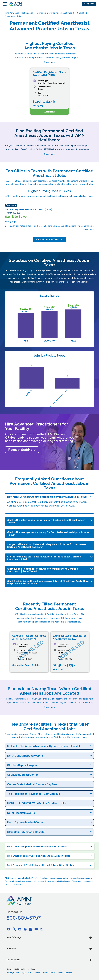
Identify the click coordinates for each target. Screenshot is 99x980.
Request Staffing (20, 450)
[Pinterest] (25, 929)
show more (89, 229)
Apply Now (89, 4)
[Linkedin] (20, 929)
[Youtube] (36, 929)
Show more (49, 62)
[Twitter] (14, 929)
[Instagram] (42, 929)
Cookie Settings (65, 973)
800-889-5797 (24, 918)
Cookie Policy (49, 973)
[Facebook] (9, 929)
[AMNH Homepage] (16, 4)
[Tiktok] (31, 929)
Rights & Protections (31, 973)
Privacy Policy (13, 973)
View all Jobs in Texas (49, 239)
